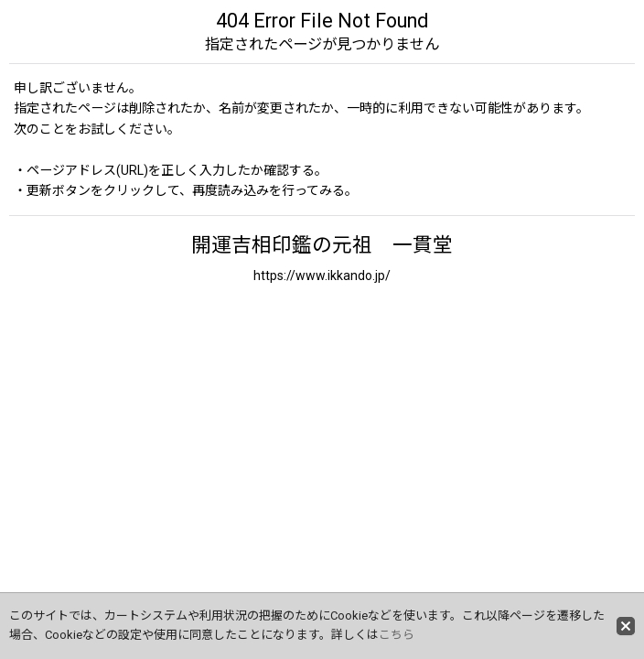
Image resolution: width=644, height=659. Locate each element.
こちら (397, 635)
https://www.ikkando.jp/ (322, 275)
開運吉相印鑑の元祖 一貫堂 (322, 245)
